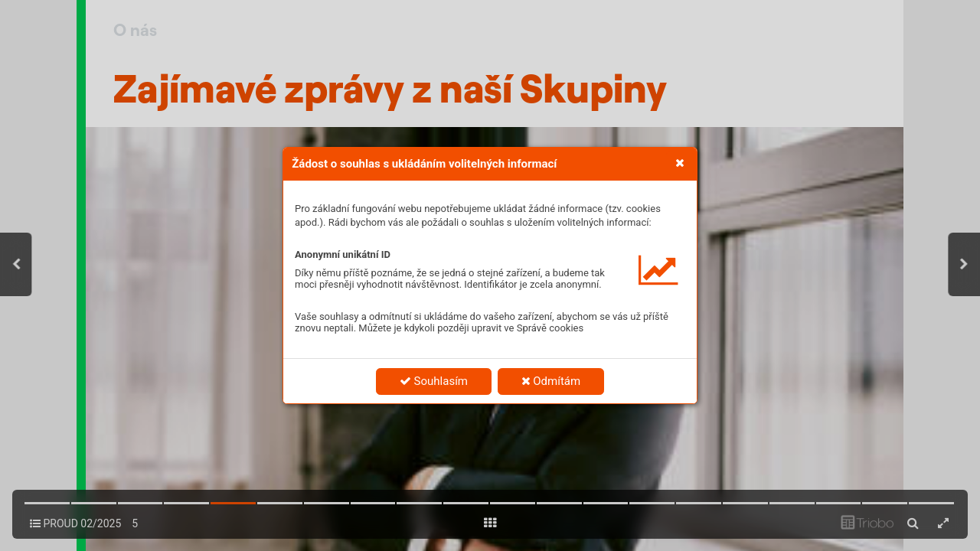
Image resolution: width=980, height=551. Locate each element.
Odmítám (551, 381)
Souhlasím (434, 381)
